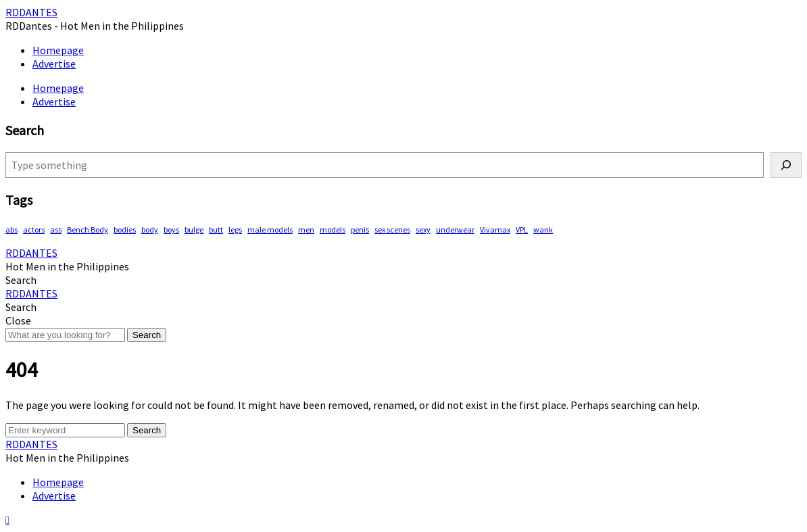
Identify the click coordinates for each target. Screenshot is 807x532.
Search (147, 335)
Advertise (54, 64)
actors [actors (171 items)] (34, 229)
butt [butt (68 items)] (216, 229)
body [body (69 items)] (150, 229)
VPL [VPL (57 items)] (522, 229)
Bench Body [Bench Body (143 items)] (88, 229)
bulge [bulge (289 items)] (194, 229)
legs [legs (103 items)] (235, 229)
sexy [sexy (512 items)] (423, 229)
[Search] (786, 165)
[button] (21, 280)
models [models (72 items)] (333, 229)
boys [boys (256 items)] (171, 229)
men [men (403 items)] (306, 229)
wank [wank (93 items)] (543, 229)
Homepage (58, 50)
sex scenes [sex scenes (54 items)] (392, 229)
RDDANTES (31, 12)
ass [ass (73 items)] (56, 229)
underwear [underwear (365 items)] (455, 229)
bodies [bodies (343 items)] (125, 229)
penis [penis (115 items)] (360, 229)
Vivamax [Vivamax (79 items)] (495, 229)
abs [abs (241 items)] (11, 229)
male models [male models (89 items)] (270, 229)
